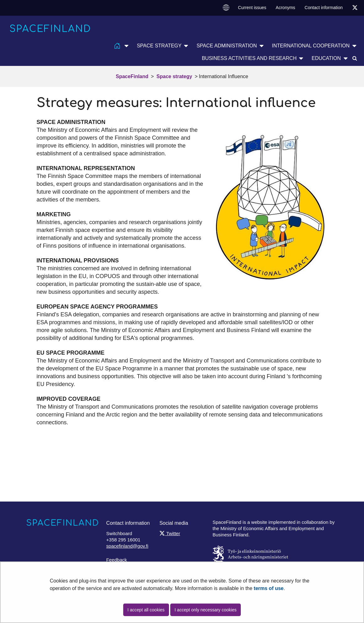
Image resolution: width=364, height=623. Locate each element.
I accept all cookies (146, 610)
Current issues (252, 8)
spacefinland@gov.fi (127, 546)
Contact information (324, 8)
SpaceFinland (132, 76)
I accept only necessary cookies (206, 610)
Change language (226, 7)
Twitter (170, 533)
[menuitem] (226, 8)
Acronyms (285, 8)
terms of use (269, 588)
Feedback (117, 560)
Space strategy (174, 76)
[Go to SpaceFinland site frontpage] (50, 28)
